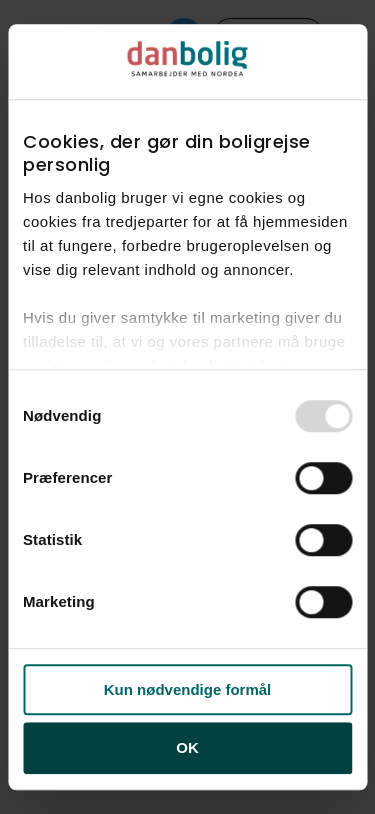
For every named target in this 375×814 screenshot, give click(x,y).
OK (187, 748)
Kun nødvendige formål (188, 689)
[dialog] (187, 407)
